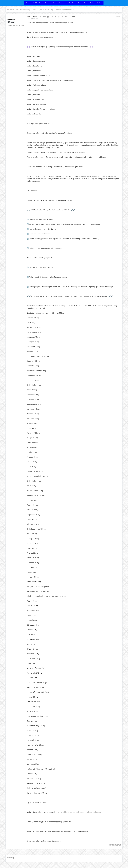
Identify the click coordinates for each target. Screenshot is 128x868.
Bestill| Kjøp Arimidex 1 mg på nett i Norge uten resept (53, 10)
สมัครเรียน (99, 3)
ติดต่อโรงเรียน (82, 3)
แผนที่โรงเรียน (71, 3)
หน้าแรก (27, 3)
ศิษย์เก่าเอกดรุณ (25, 10)
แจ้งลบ (119, 17)
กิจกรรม (47, 3)
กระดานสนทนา (13, 10)
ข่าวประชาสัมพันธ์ (58, 3)
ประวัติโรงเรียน (37, 3)
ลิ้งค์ (91, 3)
